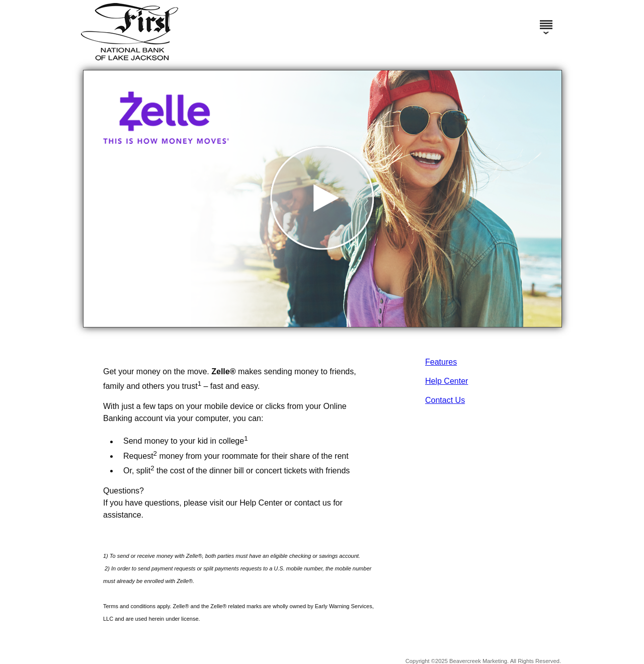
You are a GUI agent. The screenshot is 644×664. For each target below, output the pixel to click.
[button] (323, 199)
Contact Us (445, 400)
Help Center (447, 381)
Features (441, 362)
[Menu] (546, 20)
